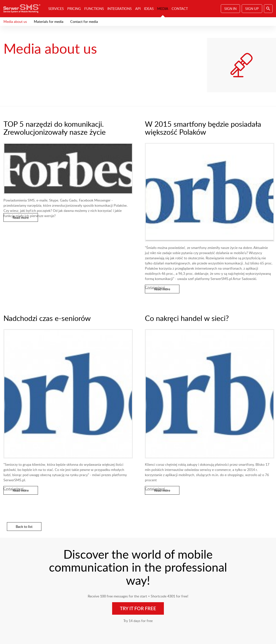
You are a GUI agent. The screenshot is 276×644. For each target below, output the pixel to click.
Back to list (24, 527)
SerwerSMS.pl (23, 9)
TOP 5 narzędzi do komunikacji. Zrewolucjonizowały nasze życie (55, 128)
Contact (180, 9)
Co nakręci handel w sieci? (187, 318)
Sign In (230, 9)
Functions (94, 9)
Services (56, 9)
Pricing (74, 9)
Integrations (120, 9)
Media (163, 9)
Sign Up (252, 9)
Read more (21, 217)
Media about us (15, 22)
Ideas (149, 9)
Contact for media (84, 22)
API (138, 9)
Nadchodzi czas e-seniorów (47, 318)
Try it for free (138, 608)
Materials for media (49, 22)
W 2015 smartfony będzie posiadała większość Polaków (203, 128)
